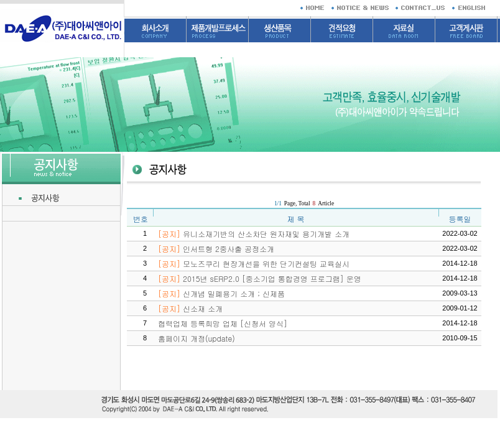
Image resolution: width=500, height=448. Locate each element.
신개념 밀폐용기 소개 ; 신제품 (221, 293)
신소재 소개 (190, 308)
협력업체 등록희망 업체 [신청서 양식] (223, 323)
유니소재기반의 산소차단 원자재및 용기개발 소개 (254, 234)
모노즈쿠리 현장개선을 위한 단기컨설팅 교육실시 (254, 264)
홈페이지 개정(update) (197, 338)
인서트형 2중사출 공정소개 (216, 249)
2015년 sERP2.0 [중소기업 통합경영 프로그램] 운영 (260, 278)
